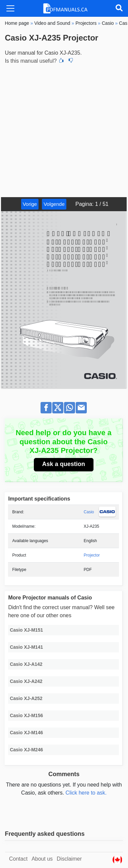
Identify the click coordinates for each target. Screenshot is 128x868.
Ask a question (64, 464)
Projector (92, 555)
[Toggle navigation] (10, 8)
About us (42, 859)
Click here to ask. (86, 793)
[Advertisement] (64, 130)
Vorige (30, 204)
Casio (89, 512)
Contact (18, 859)
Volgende (54, 204)
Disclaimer (69, 859)
